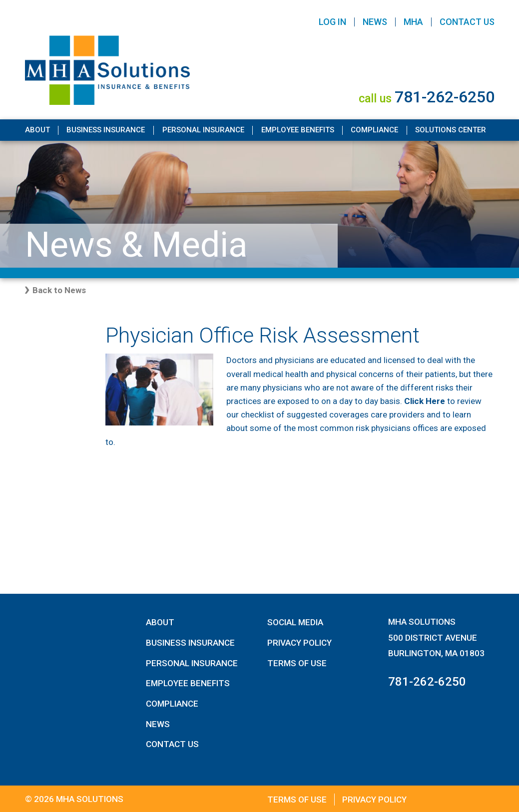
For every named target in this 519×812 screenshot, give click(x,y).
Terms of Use (297, 663)
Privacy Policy (299, 643)
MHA (413, 22)
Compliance (374, 130)
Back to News (59, 290)
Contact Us (467, 22)
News (375, 22)
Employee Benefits (298, 130)
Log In (332, 22)
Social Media (295, 622)
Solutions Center (451, 130)
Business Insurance (106, 130)
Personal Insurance (203, 130)
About (37, 130)
